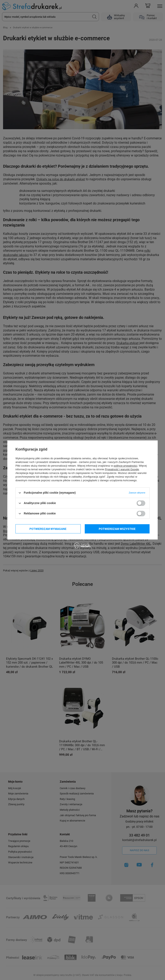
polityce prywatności (125, 466)
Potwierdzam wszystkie (117, 529)
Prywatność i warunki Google (122, 469)
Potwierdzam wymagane (48, 529)
